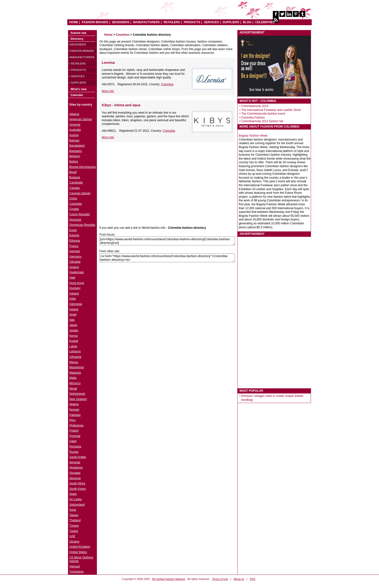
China (73, 198)
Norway (74, 410)
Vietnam (75, 566)
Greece (74, 267)
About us (239, 579)
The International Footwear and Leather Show (271, 110)
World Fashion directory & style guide (142, 12)
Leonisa (108, 63)
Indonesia (76, 304)
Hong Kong (77, 283)
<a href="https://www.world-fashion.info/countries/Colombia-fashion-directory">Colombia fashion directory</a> (167, 258)
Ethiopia (75, 241)
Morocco (75, 383)
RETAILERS (172, 22)
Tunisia (74, 526)
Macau (74, 362)
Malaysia (75, 373)
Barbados (75, 151)
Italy (72, 320)
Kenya (73, 336)
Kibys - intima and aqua (121, 105)
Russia (74, 452)
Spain (73, 494)
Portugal (75, 436)
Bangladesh (77, 146)
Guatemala (76, 272)
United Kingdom (80, 547)
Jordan (74, 330)
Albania (74, 114)
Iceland (74, 294)
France (74, 246)
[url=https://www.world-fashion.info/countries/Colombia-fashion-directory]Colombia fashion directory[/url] (167, 241)
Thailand (75, 520)
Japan (73, 325)
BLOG (247, 22)
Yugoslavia (76, 572)
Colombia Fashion (253, 118)
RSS (253, 579)
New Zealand (78, 399)
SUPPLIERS (231, 22)
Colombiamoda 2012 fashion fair (262, 121)
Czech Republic (80, 214)
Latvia (73, 346)
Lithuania (75, 357)
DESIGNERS (121, 22)
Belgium (75, 156)
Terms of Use (220, 579)
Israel (73, 315)
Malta (73, 378)
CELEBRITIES (265, 22)
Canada (74, 188)
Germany (75, 257)
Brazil (73, 172)
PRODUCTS (192, 22)
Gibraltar (75, 262)
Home (108, 35)
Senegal (75, 462)
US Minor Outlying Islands (81, 559)
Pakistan (75, 415)
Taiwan (74, 515)
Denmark (75, 220)
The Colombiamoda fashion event (263, 114)
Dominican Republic (82, 225)
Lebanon (75, 351)
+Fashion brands (81, 51)
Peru (72, 420)
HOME (74, 22)
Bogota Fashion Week (253, 136)
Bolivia (74, 162)
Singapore (76, 468)
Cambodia (76, 183)
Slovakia (75, 473)
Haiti (72, 278)
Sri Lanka (75, 499)
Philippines (76, 425)
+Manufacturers (81, 57)
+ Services (76, 76)
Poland (74, 431)
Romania (75, 446)
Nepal (73, 389)
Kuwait (74, 341)
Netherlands (77, 394)
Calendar (77, 95)
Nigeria (74, 404)
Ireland (74, 309)
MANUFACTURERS (146, 22)
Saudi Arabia (78, 457)
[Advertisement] (140, 181)
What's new (79, 89)
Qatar (73, 441)
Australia (75, 130)
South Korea (77, 489)
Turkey (74, 531)
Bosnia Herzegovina (82, 167)
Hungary (75, 288)
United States (78, 552)
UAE (72, 536)
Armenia (75, 125)
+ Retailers (77, 64)
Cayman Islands (80, 193)
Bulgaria (75, 177)
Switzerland (77, 505)
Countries (123, 35)
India (72, 299)
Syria (73, 510)
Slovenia (75, 478)
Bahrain (74, 141)
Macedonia (76, 367)
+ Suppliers (77, 83)
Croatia (74, 209)
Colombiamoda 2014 (255, 106)
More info (108, 91)
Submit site (78, 33)
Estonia (74, 235)
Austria (74, 135)
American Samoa (80, 119)
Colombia (167, 84)
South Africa (77, 483)
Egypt (73, 230)
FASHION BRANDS (95, 22)
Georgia (75, 251)
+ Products (77, 70)
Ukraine (74, 542)
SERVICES (211, 22)
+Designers (77, 44)
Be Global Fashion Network (169, 579)
